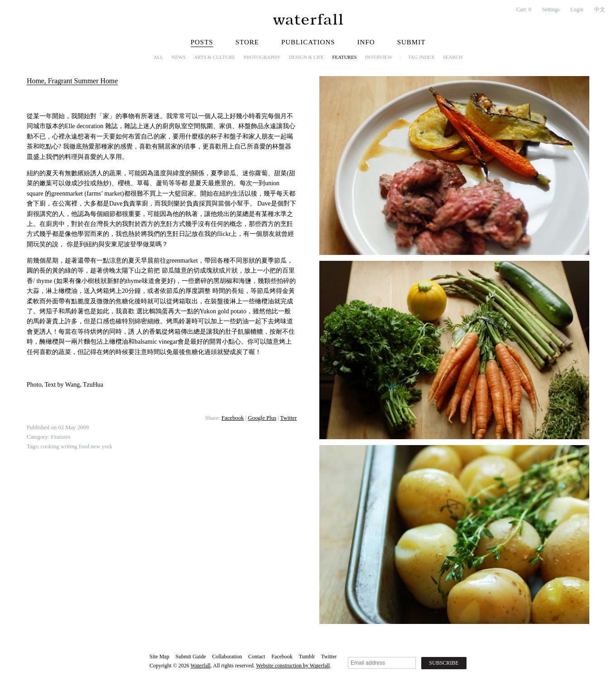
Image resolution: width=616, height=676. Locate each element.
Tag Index (421, 57)
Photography (262, 57)
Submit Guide (190, 657)
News (179, 57)
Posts (202, 42)
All (158, 57)
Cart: (524, 10)
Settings (551, 10)
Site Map (159, 657)
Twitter (289, 418)
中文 (600, 10)
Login (577, 10)
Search (453, 57)
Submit (411, 42)
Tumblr (307, 657)
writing (69, 446)
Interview (379, 57)
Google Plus (262, 418)
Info (366, 42)
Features (344, 57)
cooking (50, 446)
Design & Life (307, 57)
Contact (257, 657)
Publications (308, 42)
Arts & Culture (214, 57)
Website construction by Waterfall (293, 666)
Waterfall (201, 666)
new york (101, 446)
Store (247, 42)
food (84, 446)
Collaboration (227, 657)
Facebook (233, 418)
